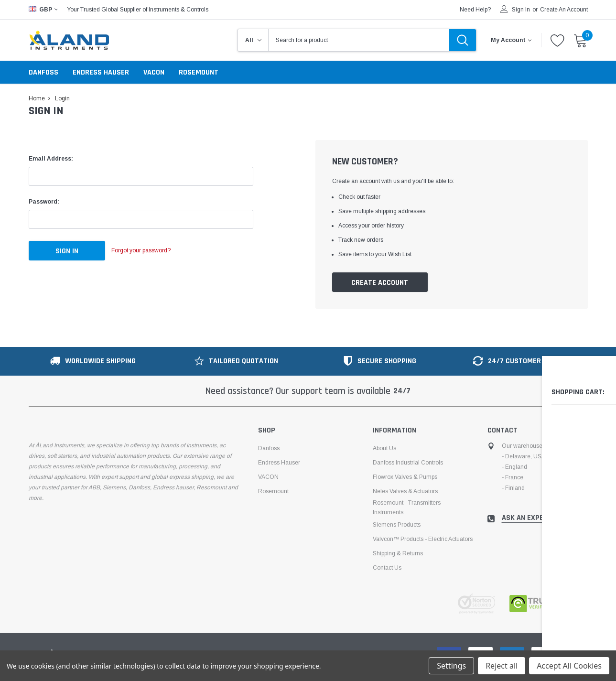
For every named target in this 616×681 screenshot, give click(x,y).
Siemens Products (397, 525)
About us (384, 449)
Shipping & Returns (398, 554)
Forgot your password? (151, 251)
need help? (475, 10)
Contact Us (387, 568)
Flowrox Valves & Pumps (405, 477)
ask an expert (527, 519)
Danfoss (43, 72)
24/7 (402, 391)
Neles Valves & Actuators (405, 492)
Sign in (521, 10)
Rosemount (199, 72)
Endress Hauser (101, 72)
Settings (451, 666)
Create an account (564, 10)
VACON (154, 72)
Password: (44, 202)
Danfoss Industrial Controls (408, 463)
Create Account (380, 283)
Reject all (502, 666)
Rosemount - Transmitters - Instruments (408, 508)
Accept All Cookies (569, 666)
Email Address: (51, 159)
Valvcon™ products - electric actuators (423, 540)
